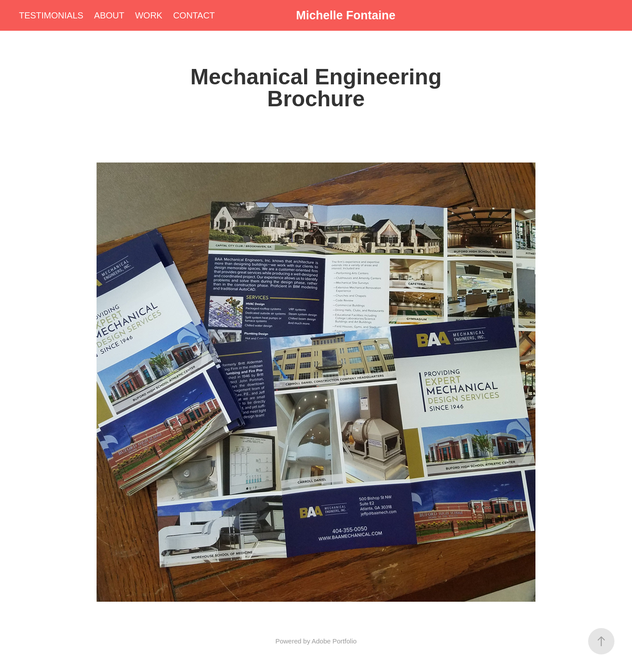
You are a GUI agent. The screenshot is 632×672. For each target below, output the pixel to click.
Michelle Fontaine (346, 15)
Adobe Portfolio (334, 641)
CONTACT (194, 15)
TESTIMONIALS (51, 15)
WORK (149, 15)
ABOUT (109, 15)
